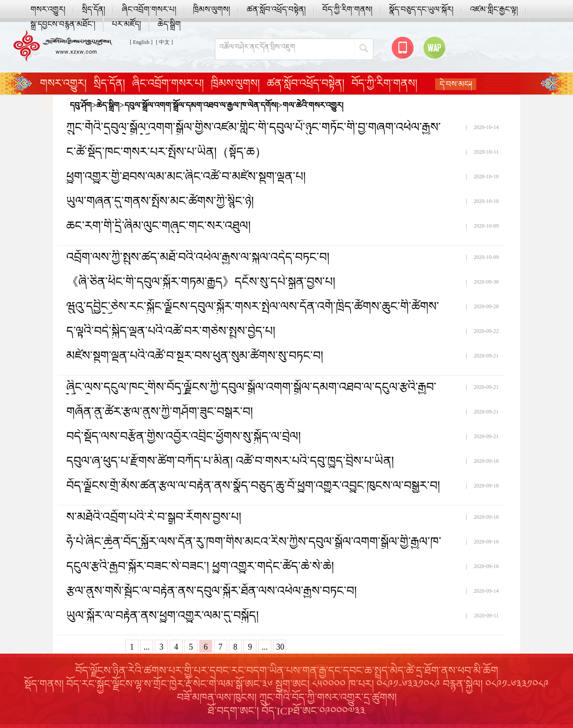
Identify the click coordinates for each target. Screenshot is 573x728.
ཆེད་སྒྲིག (169, 24)
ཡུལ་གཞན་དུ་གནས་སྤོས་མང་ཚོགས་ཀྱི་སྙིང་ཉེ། (160, 201)
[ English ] (141, 42)
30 (280, 647)
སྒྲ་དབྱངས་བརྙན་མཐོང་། (63, 24)
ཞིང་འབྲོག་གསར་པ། (149, 9)
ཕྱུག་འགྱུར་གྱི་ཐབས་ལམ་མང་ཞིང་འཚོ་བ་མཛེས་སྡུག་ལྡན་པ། (186, 177)
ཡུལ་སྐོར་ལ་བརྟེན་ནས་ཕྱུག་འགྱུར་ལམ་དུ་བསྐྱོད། (162, 616)
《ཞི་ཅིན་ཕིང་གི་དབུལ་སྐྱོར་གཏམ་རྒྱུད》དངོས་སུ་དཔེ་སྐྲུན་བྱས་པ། (201, 282)
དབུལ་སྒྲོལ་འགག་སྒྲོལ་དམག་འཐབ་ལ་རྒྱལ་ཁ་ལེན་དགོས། (201, 105)
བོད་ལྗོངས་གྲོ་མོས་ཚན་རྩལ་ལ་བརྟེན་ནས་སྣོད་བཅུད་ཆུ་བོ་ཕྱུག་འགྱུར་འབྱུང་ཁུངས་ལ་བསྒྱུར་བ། (253, 486)
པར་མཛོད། (126, 24)
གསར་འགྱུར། (48, 9)
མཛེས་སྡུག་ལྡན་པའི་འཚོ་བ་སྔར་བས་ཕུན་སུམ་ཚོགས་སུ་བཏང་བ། (195, 356)
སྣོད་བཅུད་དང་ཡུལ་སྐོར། (421, 9)
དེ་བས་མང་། (456, 84)
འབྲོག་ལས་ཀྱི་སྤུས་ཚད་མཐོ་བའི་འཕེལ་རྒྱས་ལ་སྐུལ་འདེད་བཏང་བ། (198, 257)
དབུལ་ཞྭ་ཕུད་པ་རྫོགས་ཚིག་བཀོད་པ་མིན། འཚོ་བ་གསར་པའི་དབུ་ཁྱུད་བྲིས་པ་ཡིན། (230, 461)
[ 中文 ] (164, 42)
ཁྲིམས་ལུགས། (212, 9)
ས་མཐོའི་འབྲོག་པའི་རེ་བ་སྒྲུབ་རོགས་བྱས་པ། (154, 517)
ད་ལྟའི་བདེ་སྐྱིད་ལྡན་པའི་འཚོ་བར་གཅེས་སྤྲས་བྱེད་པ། (171, 331)
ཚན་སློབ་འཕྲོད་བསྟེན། (276, 9)
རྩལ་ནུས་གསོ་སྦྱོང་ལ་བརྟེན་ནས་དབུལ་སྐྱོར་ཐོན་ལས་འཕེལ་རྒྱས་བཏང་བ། (212, 591)
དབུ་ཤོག (81, 105)
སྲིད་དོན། (94, 9)
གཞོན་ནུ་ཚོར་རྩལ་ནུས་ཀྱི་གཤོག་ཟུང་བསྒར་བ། (160, 412)
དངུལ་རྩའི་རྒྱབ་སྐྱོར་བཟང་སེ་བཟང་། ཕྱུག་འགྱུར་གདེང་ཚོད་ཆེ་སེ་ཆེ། (200, 566)
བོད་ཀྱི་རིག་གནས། (347, 9)
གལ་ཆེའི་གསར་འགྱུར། (313, 105)
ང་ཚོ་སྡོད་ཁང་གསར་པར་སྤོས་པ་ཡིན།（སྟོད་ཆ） (167, 152)
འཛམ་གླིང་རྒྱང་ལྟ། (494, 9)
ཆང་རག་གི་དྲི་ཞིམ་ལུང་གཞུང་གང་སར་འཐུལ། (158, 226)
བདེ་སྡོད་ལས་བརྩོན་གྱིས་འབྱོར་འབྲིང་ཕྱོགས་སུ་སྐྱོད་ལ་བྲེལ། (184, 436)
